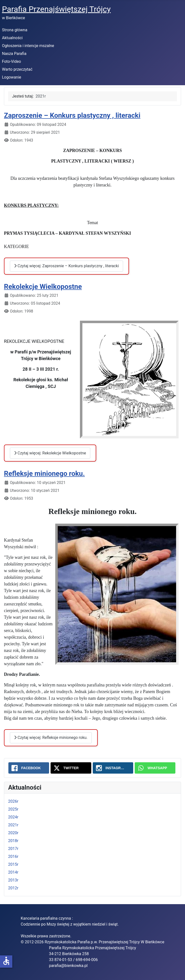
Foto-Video (11, 61)
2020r (13, 833)
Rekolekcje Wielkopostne (43, 287)
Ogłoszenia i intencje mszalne (28, 46)
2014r (13, 872)
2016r (13, 856)
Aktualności (12, 38)
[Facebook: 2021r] (29, 768)
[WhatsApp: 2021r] (155, 768)
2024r (13, 817)
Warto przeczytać (17, 69)
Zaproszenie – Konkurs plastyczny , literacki (72, 115)
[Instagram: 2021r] (113, 768)
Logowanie (12, 77)
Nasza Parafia (14, 54)
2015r (13, 864)
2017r (13, 849)
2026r (13, 801)
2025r (13, 809)
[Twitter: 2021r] (71, 768)
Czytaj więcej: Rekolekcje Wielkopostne (50, 453)
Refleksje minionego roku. (44, 473)
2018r (13, 841)
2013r (13, 880)
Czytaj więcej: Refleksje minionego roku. (51, 738)
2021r (13, 825)
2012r (13, 888)
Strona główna (15, 30)
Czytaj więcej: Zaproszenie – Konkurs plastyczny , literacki (66, 266)
